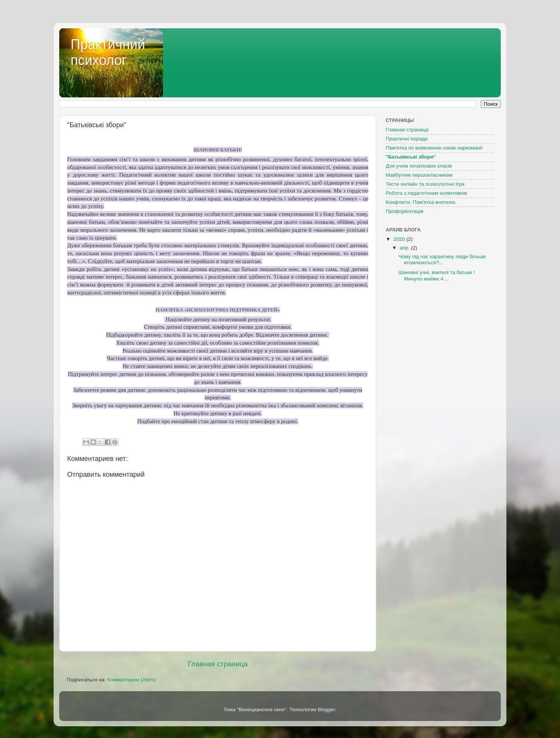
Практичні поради (407, 139)
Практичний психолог (108, 52)
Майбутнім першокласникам (419, 175)
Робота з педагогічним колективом (426, 193)
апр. (405, 248)
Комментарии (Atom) (132, 680)
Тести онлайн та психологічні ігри (425, 184)
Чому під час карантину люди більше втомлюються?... (442, 260)
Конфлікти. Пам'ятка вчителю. (421, 202)
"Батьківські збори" (411, 157)
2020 (400, 239)
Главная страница (218, 664)
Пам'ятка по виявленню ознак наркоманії (434, 148)
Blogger (326, 709)
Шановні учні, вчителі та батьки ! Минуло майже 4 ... (437, 275)
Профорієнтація (405, 211)
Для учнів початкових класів (419, 166)
